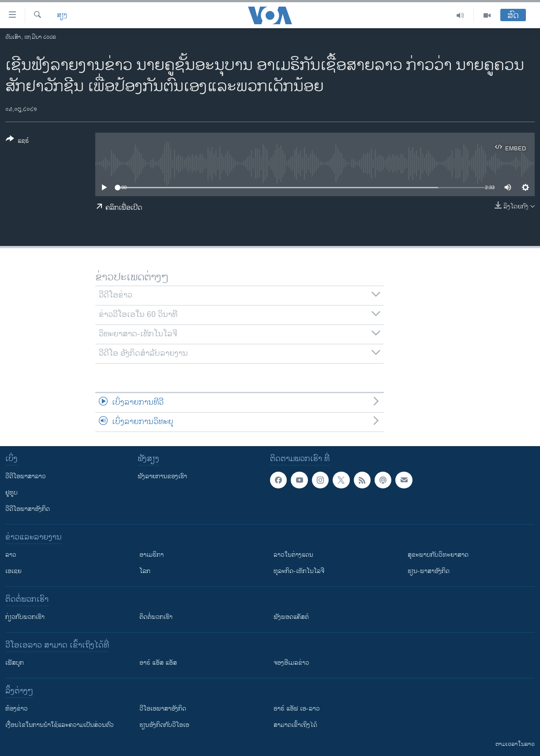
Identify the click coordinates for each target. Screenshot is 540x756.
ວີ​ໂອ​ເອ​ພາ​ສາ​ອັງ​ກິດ (163, 709)
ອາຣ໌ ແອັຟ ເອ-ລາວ (297, 709)
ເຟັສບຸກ (15, 663)
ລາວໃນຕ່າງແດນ (293, 555)
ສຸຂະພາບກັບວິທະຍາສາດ (438, 555)
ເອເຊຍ (13, 571)
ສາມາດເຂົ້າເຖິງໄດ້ (295, 725)
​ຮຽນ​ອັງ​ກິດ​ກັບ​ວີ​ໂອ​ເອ (164, 725)
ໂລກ (145, 571)
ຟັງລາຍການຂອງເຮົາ (162, 476)
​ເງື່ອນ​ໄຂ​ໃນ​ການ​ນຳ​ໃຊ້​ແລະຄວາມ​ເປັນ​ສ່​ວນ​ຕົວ (60, 725)
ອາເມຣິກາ (152, 555)
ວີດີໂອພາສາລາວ (26, 476)
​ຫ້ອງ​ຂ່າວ (17, 709)
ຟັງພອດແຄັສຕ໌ (291, 617)
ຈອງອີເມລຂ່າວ (291, 663)
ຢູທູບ (11, 493)
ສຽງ (62, 15)
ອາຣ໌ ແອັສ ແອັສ (158, 663)
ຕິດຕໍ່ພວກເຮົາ (156, 617)
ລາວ (11, 555)
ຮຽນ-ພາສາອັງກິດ (429, 571)
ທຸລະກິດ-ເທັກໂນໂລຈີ (299, 571)
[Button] (17, 142)
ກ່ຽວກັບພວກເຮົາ (25, 617)
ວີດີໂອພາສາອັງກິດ (28, 509)
